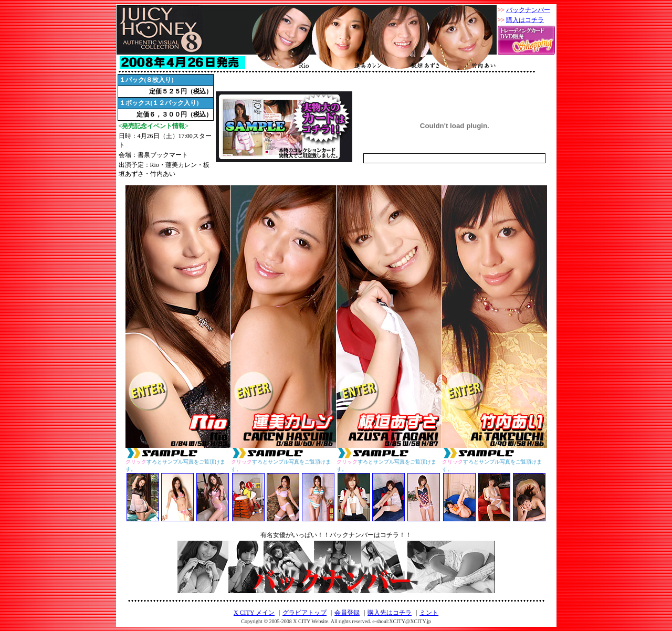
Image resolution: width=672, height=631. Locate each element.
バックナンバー (528, 10)
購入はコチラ (525, 20)
